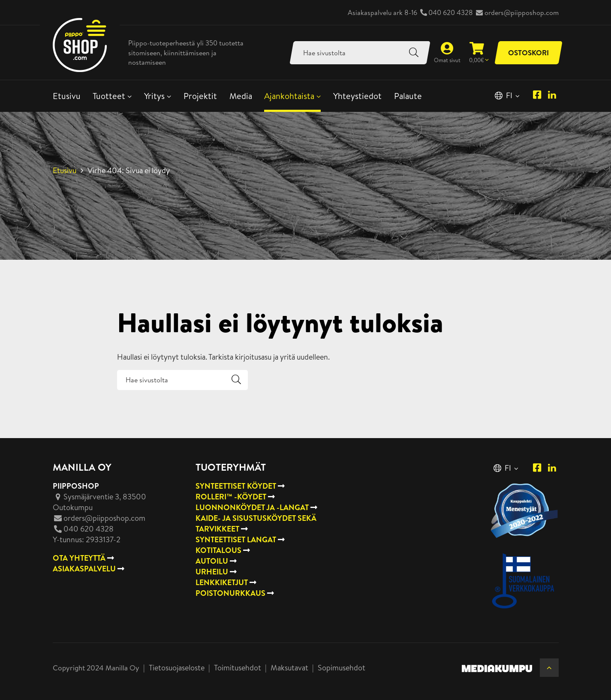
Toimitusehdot (238, 668)
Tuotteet (109, 96)
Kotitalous (218, 550)
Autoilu (212, 561)
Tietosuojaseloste (177, 668)
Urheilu (212, 572)
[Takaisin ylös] (549, 668)
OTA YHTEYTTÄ (79, 558)
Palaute (408, 96)
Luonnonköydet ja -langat (252, 507)
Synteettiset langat (236, 539)
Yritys (154, 96)
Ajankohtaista (289, 96)
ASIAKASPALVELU (84, 569)
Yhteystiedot (357, 96)
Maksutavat (289, 668)
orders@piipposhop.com (522, 12)
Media (241, 96)
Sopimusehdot (342, 668)
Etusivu (67, 96)
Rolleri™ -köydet (231, 497)
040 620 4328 (451, 12)
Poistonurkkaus (230, 593)
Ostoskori (528, 53)
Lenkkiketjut (222, 582)
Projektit (200, 96)
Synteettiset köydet (236, 486)
